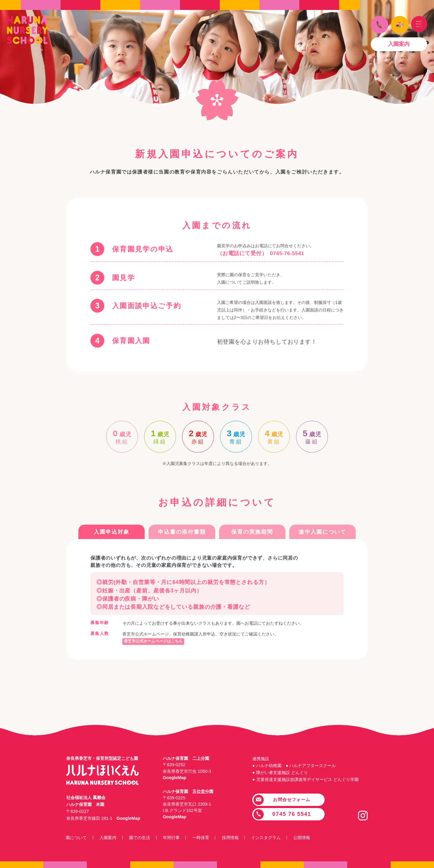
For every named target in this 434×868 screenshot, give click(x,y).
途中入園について (322, 552)
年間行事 (175, 838)
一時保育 (206, 838)
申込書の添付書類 (182, 552)
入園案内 (109, 838)
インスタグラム (273, 838)
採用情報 (236, 838)
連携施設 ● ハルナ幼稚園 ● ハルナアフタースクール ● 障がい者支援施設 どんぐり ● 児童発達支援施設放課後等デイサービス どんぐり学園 (305, 769)
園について (77, 838)
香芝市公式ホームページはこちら (156, 661)
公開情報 (310, 838)
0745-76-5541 (287, 293)
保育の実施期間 (252, 552)
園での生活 (142, 838)
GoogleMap (128, 818)
